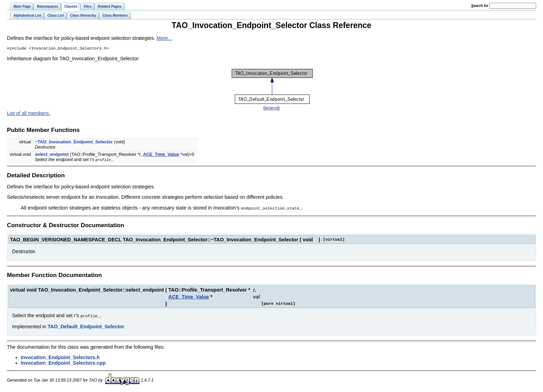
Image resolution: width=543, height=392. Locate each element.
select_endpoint (52, 155)
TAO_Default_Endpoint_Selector (86, 327)
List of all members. (29, 114)
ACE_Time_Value (161, 155)
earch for (480, 6)
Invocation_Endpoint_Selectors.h (60, 357)
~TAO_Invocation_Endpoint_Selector (74, 142)
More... (164, 38)
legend (271, 109)
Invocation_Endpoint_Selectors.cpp (63, 363)
